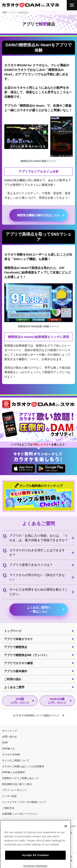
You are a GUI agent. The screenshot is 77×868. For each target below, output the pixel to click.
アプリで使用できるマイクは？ (31, 565)
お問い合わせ (9, 737)
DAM (5, 743)
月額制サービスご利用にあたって (21, 778)
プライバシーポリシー (14, 790)
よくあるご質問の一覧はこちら (39, 609)
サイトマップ (9, 731)
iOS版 (20, 701)
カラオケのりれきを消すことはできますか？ (37, 552)
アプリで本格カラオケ (18, 639)
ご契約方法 (8, 808)
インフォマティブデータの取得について (24, 802)
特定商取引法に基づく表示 (17, 784)
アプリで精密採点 (16, 647)
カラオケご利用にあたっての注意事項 (23, 766)
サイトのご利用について (16, 761)
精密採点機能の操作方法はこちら (39, 215)
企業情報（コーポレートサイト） (21, 814)
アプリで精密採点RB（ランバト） (26, 655)
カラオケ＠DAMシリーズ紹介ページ (36, 715)
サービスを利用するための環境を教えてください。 (39, 592)
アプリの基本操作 (16, 671)
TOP (4, 13)
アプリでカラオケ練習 (18, 663)
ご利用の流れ (13, 679)
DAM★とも (9, 749)
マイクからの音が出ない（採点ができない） (37, 577)
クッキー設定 (9, 796)
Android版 (57, 701)
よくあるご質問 (14, 687)
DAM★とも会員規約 (13, 772)
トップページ (13, 631)
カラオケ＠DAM (11, 755)
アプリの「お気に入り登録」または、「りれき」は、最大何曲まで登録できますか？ (39, 538)
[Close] (66, 840)
